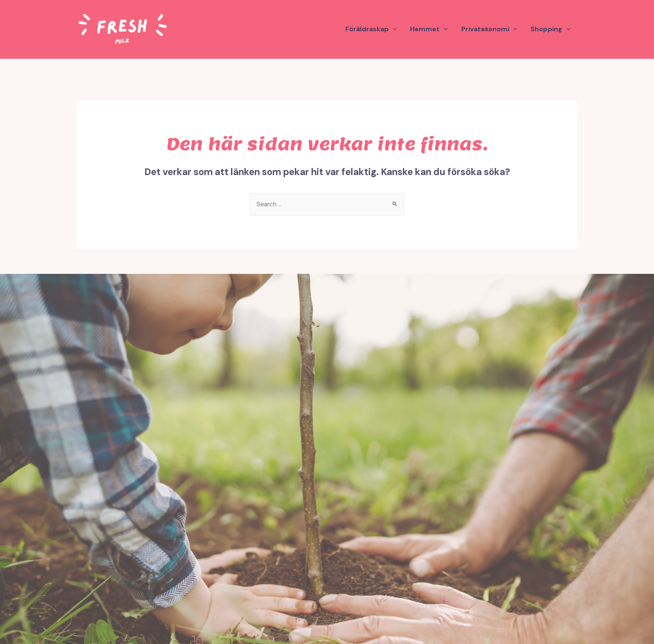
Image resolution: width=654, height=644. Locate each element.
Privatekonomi (489, 29)
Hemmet (429, 29)
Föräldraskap (371, 29)
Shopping (551, 29)
